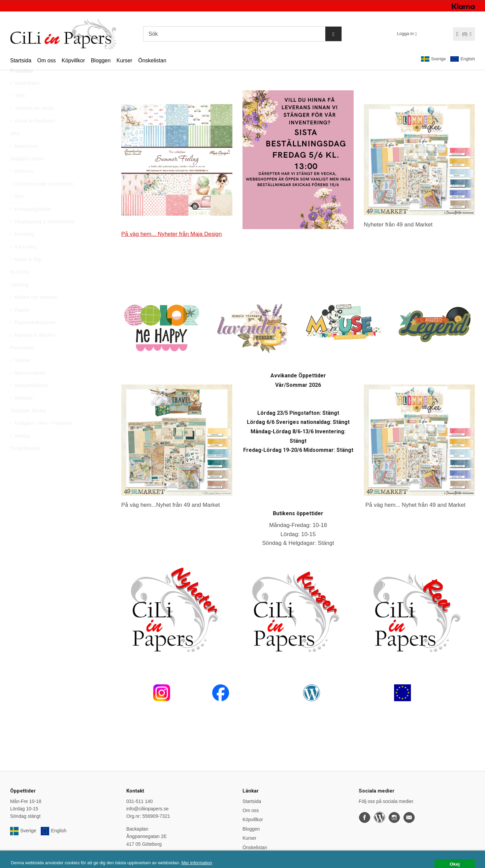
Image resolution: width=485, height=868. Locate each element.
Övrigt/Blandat (25, 464)
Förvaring (22, 249)
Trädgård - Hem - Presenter (41, 438)
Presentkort (22, 363)
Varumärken (25, 98)
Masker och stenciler (34, 312)
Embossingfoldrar (30, 224)
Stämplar (22, 413)
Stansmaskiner (28, 388)
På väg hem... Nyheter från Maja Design (171, 234)
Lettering (19, 300)
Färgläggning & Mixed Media (42, 237)
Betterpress (24, 161)
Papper (20, 325)
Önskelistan (152, 60)
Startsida (21, 60)
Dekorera (22, 186)
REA (18, 111)
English (463, 59)
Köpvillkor (73, 60)
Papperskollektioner (33, 338)
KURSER (20, 287)
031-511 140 (140, 801)
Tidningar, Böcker (28, 426)
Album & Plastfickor (33, 136)
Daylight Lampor (27, 174)
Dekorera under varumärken (42, 199)
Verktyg (20, 451)
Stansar (20, 375)
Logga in (406, 34)
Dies (17, 212)
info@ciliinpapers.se (148, 809)
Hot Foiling (23, 262)
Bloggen (101, 60)
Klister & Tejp (26, 275)
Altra (15, 149)
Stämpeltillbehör (29, 401)
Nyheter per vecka (32, 123)
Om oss (46, 60)
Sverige (433, 59)
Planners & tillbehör (33, 350)
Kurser (124, 60)
